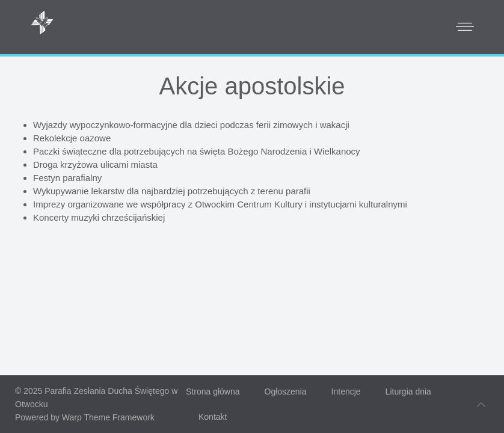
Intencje (346, 392)
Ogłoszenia (286, 392)
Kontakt (213, 417)
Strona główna (213, 392)
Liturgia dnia (408, 392)
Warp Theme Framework (108, 417)
